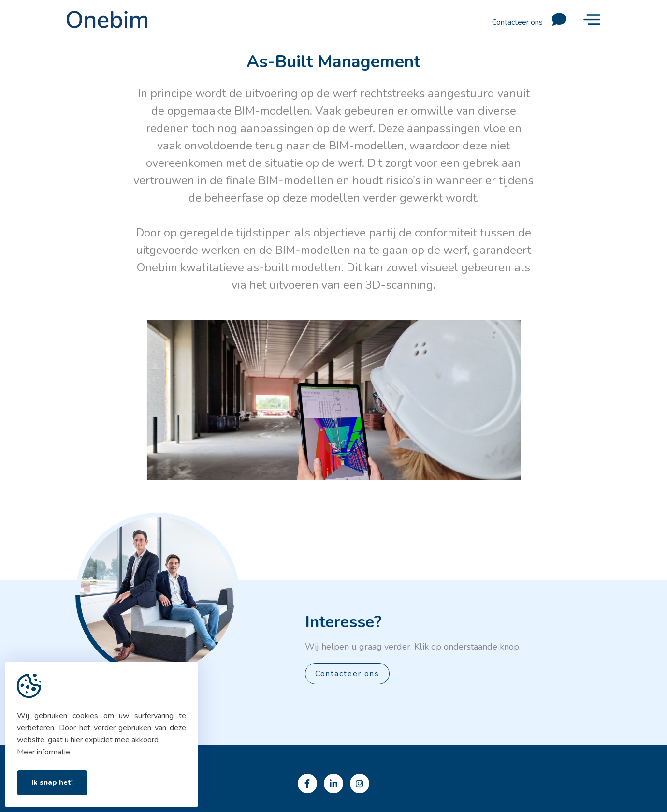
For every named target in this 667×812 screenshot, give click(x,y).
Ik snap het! (52, 782)
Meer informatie (43, 752)
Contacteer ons (533, 19)
